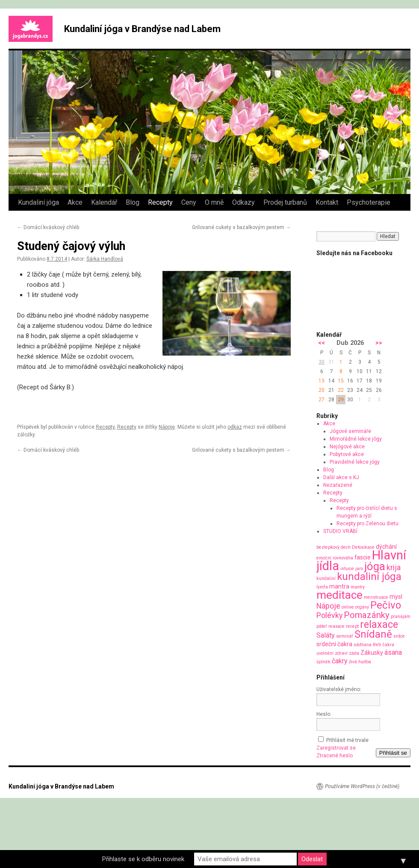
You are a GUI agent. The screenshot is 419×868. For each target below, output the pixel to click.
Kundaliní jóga (38, 202)
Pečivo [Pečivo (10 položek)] (386, 605)
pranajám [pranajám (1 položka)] (401, 616)
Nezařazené (338, 485)
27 (322, 400)
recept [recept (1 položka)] (352, 626)
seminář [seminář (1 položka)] (345, 636)
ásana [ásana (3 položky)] (393, 652)
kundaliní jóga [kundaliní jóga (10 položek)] (369, 577)
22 (341, 390)
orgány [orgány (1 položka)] (362, 607)
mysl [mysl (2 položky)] (396, 597)
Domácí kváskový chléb (48, 227)
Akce (75, 202)
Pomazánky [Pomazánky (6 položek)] (367, 615)
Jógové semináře (350, 431)
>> (379, 343)
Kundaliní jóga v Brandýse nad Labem (142, 29)
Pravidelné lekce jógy (355, 462)
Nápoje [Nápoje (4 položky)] (328, 606)
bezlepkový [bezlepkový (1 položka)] (328, 547)
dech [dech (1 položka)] (346, 547)
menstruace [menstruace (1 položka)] (376, 597)
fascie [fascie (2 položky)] (363, 557)
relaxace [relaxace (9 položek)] (379, 624)
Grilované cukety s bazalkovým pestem (241, 227)
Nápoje (167, 427)
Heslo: (324, 714)
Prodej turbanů (285, 202)
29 (341, 400)
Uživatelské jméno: (339, 689)
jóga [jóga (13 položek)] (375, 566)
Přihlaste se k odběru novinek (143, 859)
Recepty (160, 202)
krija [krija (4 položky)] (394, 567)
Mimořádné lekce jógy (356, 439)
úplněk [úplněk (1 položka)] (323, 662)
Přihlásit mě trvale (347, 740)
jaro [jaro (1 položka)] (359, 569)
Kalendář (104, 202)
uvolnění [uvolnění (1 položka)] (325, 653)
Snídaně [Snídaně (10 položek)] (373, 634)
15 (341, 381)
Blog (133, 202)
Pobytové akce (347, 454)
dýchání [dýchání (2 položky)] (386, 547)
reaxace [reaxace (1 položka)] (336, 626)
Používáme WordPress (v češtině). (363, 786)
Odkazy (243, 202)
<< (322, 343)
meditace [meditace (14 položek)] (339, 595)
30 (322, 362)
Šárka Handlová (105, 259)
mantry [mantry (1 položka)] (358, 587)
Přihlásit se (393, 753)
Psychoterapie (369, 202)
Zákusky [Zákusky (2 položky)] (372, 653)
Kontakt (327, 202)
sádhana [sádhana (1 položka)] (363, 645)
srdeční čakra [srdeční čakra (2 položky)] (334, 644)
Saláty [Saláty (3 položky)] (326, 635)
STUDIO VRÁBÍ (340, 531)
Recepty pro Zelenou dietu (367, 524)
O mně (214, 202)
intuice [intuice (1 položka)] (347, 569)
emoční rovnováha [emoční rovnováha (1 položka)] (335, 558)
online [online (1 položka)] (348, 607)
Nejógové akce (347, 447)
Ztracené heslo (335, 756)
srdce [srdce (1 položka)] (399, 636)
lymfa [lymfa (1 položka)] (322, 587)
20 (322, 390)
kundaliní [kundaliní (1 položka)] (326, 578)
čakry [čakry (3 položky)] (340, 661)
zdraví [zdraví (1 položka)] (341, 653)
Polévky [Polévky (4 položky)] (329, 615)
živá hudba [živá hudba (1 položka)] (360, 662)
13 (322, 381)
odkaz (235, 427)
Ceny (189, 202)
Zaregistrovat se (336, 748)
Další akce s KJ (341, 477)
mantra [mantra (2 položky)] (339, 586)
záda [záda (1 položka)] (354, 653)
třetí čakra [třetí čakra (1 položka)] (384, 645)
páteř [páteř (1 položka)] (322, 626)
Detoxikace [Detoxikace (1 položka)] (363, 547)
